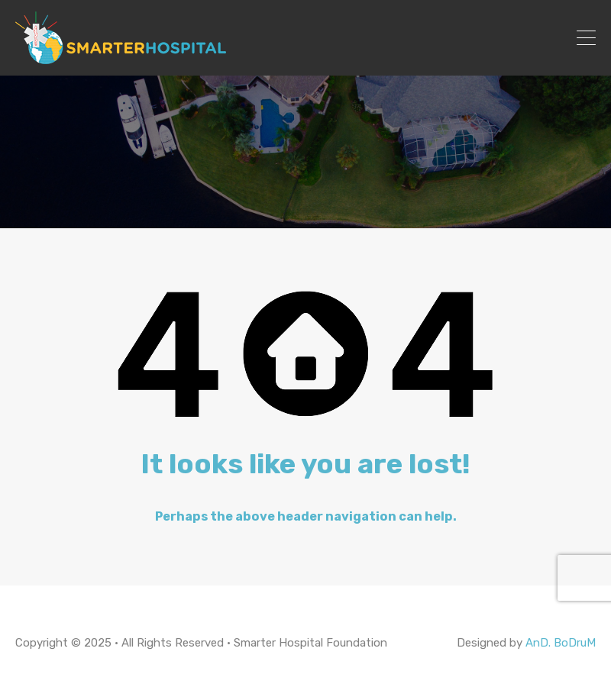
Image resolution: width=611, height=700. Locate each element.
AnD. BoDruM (561, 643)
